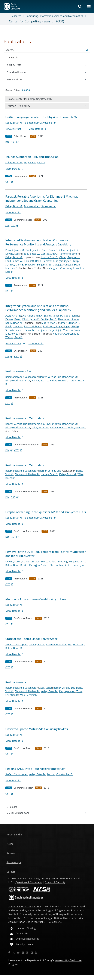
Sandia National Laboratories (25, 907)
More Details (37, 129)
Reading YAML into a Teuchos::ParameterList (35, 769)
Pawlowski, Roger (52, 261)
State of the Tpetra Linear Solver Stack (31, 639)
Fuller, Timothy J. (58, 562)
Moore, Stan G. (50, 257)
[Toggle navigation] (6, 19)
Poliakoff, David (33, 261)
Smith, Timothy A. (74, 565)
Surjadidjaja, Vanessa (61, 265)
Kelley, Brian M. (14, 123)
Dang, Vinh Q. (70, 377)
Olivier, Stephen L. (69, 257)
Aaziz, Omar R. (50, 250)
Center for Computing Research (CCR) (37, 21)
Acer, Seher (46, 688)
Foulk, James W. (31, 254)
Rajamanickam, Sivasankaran (40, 123)
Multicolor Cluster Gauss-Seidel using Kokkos (36, 599)
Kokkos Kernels (16, 682)
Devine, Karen (13, 254)
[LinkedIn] (32, 953)
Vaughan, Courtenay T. (62, 268)
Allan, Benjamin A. (69, 250)
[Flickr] (23, 953)
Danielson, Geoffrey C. (35, 562)
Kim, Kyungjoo (32, 565)
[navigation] (47, 813)
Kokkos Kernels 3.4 (18, 371)
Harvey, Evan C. (40, 381)
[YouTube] (18, 953)
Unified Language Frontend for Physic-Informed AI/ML (42, 117)
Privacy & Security (55, 882)
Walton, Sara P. (14, 337)
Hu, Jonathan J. (77, 562)
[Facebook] (9, 953)
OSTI (15, 142)
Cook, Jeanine (33, 250)
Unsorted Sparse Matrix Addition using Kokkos (37, 729)
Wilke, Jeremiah (77, 428)
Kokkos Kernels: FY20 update (25, 418)
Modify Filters (19, 79)
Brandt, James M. (15, 250)
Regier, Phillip (71, 261)
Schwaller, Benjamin (36, 265)
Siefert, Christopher (52, 565)
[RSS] (36, 953)
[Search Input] (47, 50)
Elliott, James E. (31, 319)
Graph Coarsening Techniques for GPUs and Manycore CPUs (46, 512)
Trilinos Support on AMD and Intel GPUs (32, 157)
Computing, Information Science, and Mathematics (54, 16)
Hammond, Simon (69, 254)
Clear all (27, 90)
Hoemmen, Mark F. (56, 644)
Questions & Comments (29, 882)
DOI (7, 142)
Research (16, 16)
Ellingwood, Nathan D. (18, 381)
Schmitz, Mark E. (15, 265)
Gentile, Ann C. (49, 254)
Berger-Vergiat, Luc (34, 162)
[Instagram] (27, 953)
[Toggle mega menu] (89, 6)
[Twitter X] (14, 953)
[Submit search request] (87, 50)
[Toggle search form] (80, 6)
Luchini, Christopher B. (60, 774)
